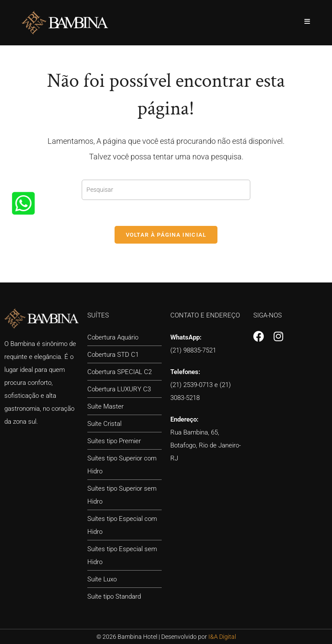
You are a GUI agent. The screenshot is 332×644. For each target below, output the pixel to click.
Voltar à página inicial (166, 235)
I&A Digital (222, 637)
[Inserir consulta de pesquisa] (166, 190)
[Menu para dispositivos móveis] (307, 22)
